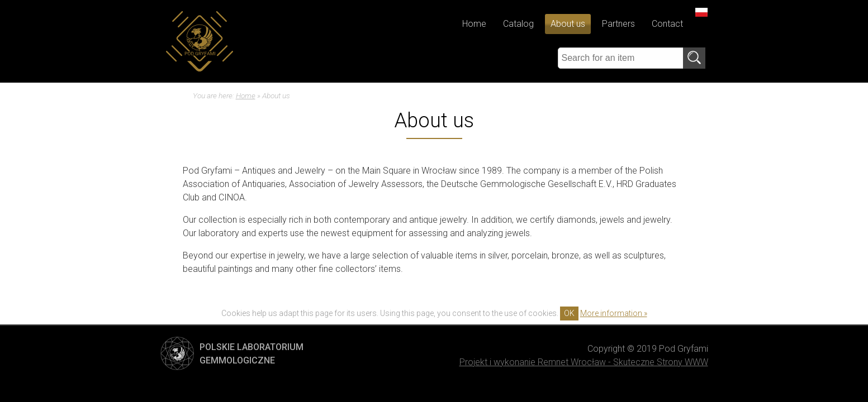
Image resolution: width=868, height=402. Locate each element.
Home (474, 24)
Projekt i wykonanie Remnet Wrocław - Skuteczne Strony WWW (584, 362)
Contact (667, 24)
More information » (614, 313)
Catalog (518, 24)
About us (568, 24)
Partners (618, 24)
